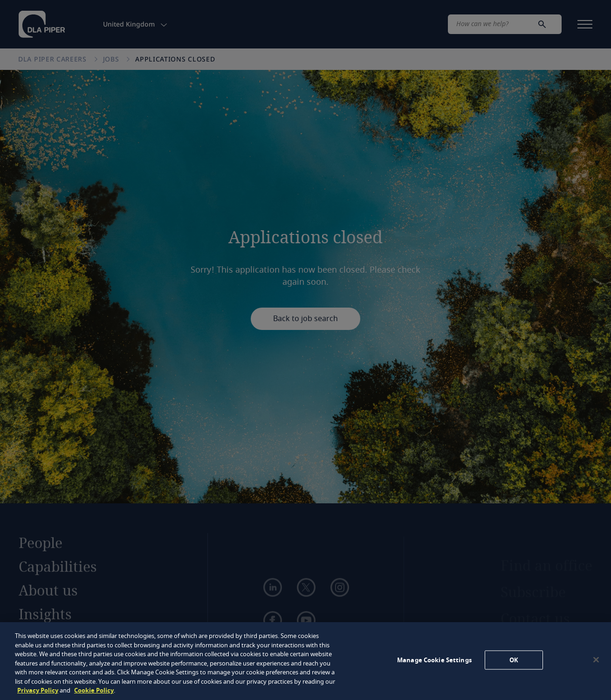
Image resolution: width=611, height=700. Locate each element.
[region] (305, 661)
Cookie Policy (94, 690)
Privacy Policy (38, 690)
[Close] (596, 659)
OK (514, 660)
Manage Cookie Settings (434, 660)
